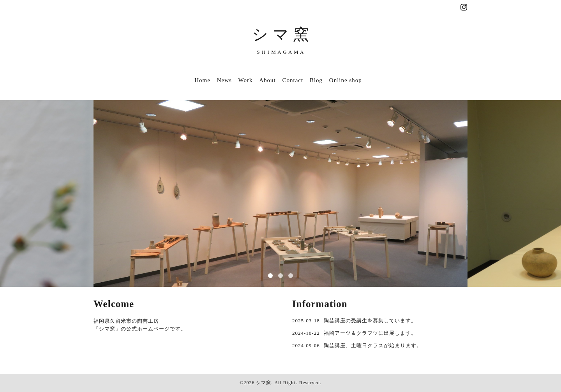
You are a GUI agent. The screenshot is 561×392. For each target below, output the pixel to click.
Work (246, 80)
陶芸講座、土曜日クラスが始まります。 (373, 345)
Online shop (346, 80)
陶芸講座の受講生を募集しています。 (370, 321)
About (267, 80)
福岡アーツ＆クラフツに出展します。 (370, 333)
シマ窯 (264, 383)
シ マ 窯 (281, 34)
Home (202, 80)
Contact (293, 80)
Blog (316, 80)
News (224, 80)
